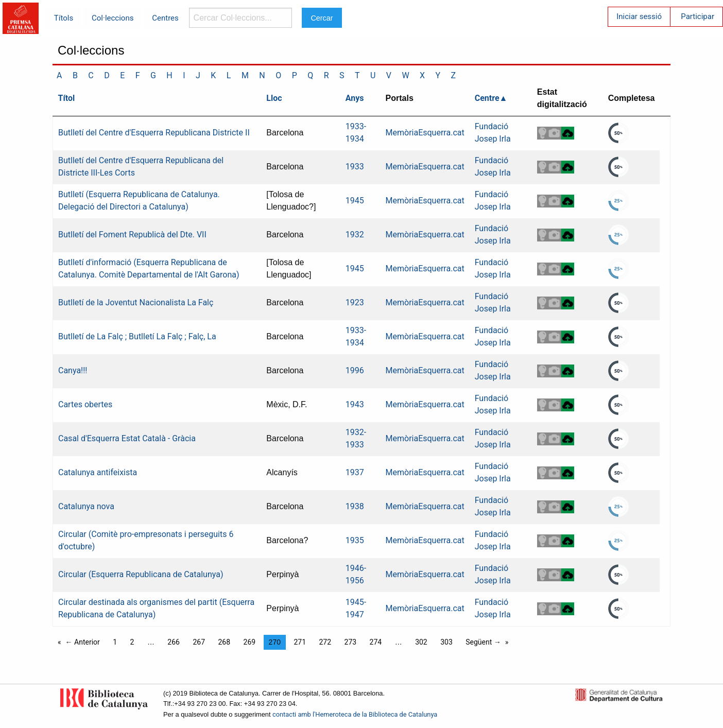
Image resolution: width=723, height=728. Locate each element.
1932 (355, 235)
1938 (355, 506)
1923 (355, 302)
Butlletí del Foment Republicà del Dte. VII (132, 235)
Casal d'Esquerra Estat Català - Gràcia (127, 438)
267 (199, 642)
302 (421, 642)
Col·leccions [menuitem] (113, 18)
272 (325, 642)
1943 (355, 404)
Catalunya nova (86, 506)
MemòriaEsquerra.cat (425, 133)
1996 (355, 370)
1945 (355, 201)
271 (300, 642)
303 (446, 642)
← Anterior (83, 642)
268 (224, 642)
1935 (355, 540)
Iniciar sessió (639, 16)
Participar (698, 16)
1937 (355, 472)
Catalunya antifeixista (98, 472)
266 (174, 642)
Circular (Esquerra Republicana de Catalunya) (141, 574)
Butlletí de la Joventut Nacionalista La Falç (136, 302)
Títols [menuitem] (64, 18)
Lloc (274, 98)
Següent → (483, 642)
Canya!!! (73, 370)
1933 (355, 167)
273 (351, 642)
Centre (487, 98)
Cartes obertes (85, 404)
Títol (67, 98)
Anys (355, 98)
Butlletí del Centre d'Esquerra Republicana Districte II (154, 133)
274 (376, 642)
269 (250, 642)
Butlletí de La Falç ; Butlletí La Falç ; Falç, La (137, 336)
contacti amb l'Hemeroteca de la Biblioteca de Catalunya (355, 714)
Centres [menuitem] (165, 18)
